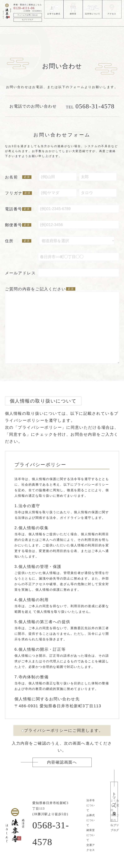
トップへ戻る (114, 802)
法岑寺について (91, 805)
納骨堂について (91, 835)
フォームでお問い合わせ (28, 15)
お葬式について (91, 820)
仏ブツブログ (28, 20)
